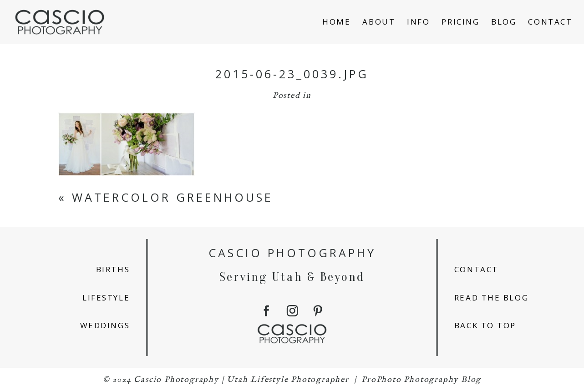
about (379, 22)
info (418, 22)
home (336, 22)
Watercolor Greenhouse (173, 197)
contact (476, 269)
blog (504, 22)
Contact (550, 22)
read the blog (491, 298)
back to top (485, 325)
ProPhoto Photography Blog (421, 380)
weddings (105, 325)
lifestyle (106, 298)
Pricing (460, 22)
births (113, 269)
